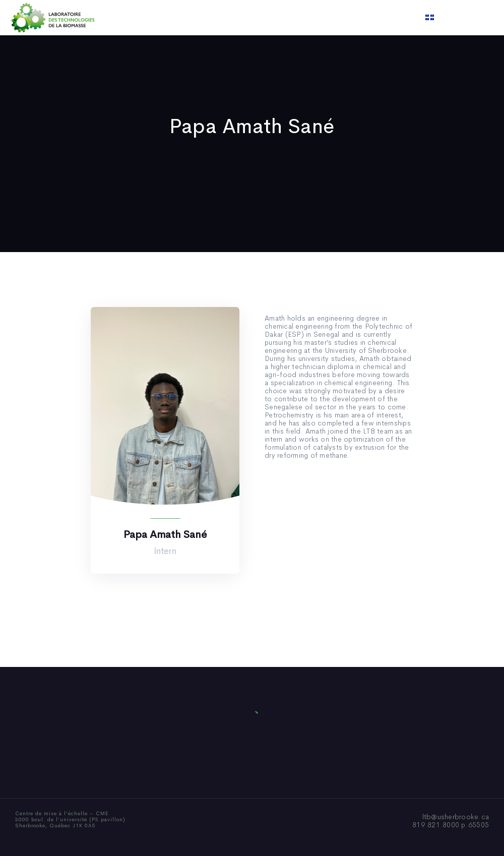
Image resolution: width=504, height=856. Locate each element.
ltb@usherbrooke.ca (456, 817)
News (282, 18)
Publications (239, 18)
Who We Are (184, 18)
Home (140, 18)
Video (313, 18)
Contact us (355, 18)
